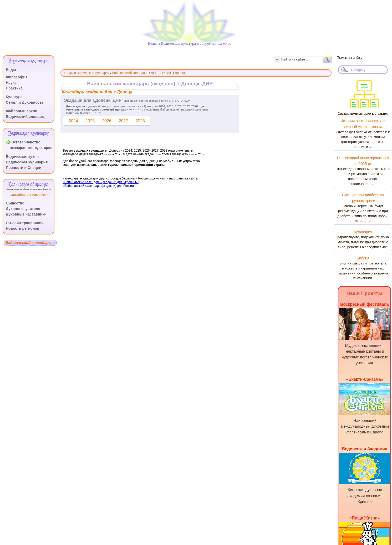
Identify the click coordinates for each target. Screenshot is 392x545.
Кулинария (363, 232)
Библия (363, 258)
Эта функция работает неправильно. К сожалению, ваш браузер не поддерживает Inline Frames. (196, 147)
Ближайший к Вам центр (29, 195)
